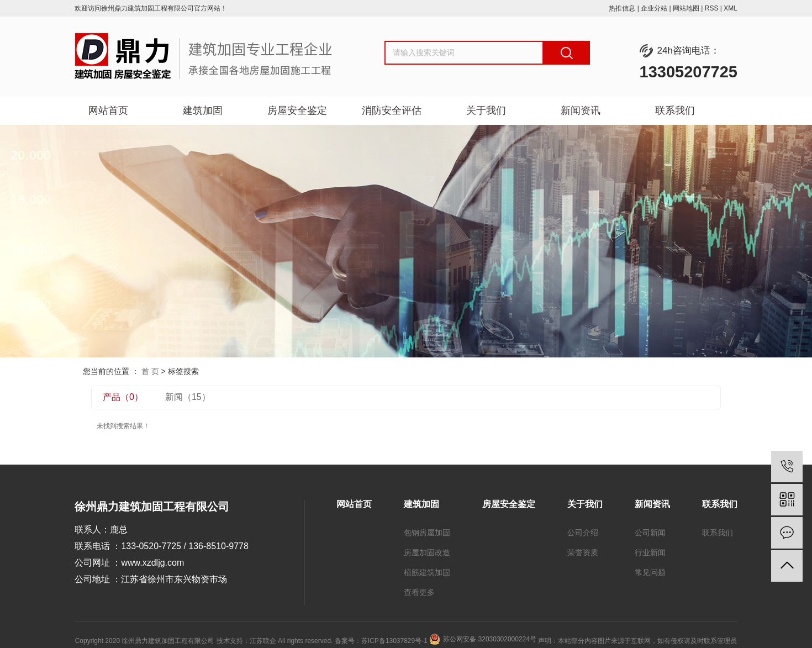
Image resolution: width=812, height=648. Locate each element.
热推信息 (622, 8)
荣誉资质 (583, 552)
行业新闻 (650, 552)
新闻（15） (188, 397)
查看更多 (419, 592)
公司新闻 (650, 533)
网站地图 (686, 8)
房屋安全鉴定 (297, 110)
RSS (712, 8)
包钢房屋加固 (427, 533)
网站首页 (108, 110)
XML (731, 8)
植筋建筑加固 (427, 572)
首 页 (150, 371)
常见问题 (650, 572)
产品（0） (123, 397)
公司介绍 (583, 533)
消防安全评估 (392, 110)
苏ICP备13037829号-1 (394, 641)
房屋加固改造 (427, 552)
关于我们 (486, 110)
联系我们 (675, 110)
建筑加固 (203, 110)
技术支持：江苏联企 (246, 641)
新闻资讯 (581, 110)
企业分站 (654, 8)
